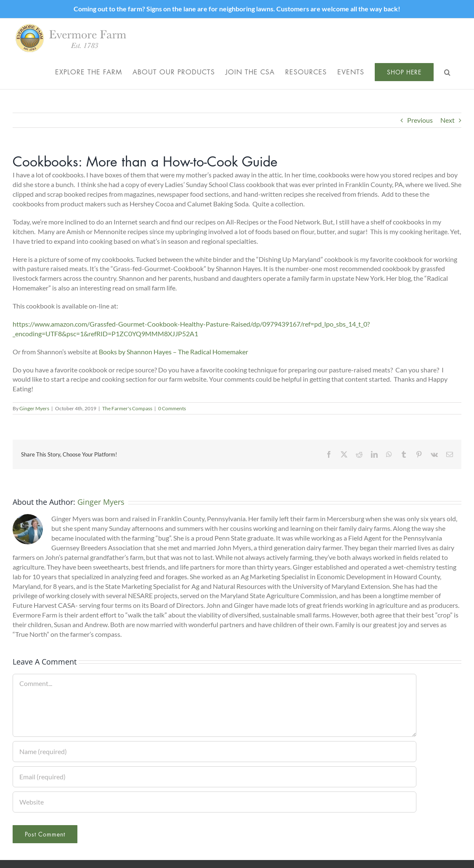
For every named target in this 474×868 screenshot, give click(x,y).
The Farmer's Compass (127, 408)
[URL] (214, 802)
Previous (420, 120)
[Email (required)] (214, 777)
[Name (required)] (214, 752)
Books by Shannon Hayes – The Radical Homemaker (173, 352)
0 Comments (172, 408)
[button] (448, 72)
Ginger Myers (34, 408)
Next (448, 120)
